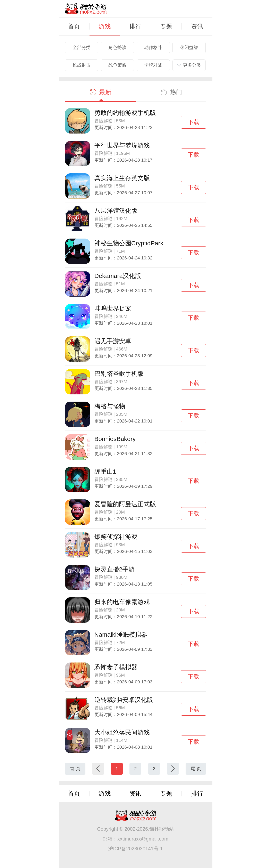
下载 (194, 122)
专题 (166, 26)
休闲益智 (189, 47)
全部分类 (82, 47)
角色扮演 (117, 47)
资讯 (197, 26)
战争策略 (117, 65)
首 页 (75, 769)
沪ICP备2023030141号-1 (135, 849)
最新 (100, 92)
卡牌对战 (153, 65)
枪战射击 (82, 65)
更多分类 (189, 65)
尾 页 (196, 769)
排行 (135, 26)
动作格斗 (153, 47)
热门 (171, 92)
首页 (74, 26)
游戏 (105, 26)
